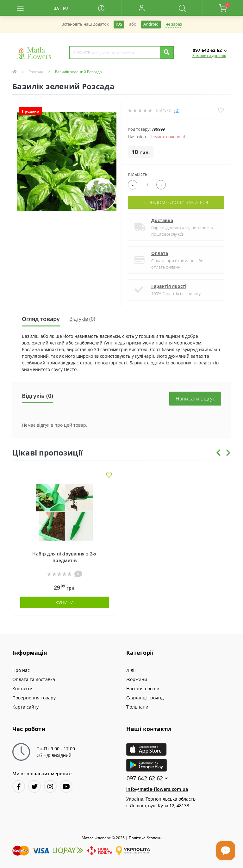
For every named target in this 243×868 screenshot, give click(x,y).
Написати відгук (195, 399)
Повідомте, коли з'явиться (176, 202)
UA (56, 8)
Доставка (162, 220)
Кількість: (138, 174)
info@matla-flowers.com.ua (157, 789)
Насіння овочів (143, 688)
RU (65, 8)
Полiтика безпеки (145, 838)
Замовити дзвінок (209, 56)
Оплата (160, 253)
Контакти (22, 688)
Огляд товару (41, 319)
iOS (119, 24)
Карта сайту (25, 707)
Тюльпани (137, 707)
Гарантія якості (169, 286)
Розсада (36, 72)
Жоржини (137, 679)
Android (151, 24)
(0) (177, 110)
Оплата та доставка (34, 679)
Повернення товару (34, 698)
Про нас (21, 670)
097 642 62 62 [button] (147, 778)
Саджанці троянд (145, 698)
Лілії (131, 670)
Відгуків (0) (82, 319)
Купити (65, 602)
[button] (142, 8)
